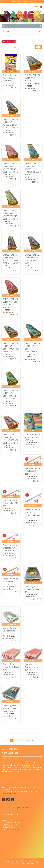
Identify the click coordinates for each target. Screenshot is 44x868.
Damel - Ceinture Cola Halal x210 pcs (32, 471)
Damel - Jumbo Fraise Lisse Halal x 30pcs (33, 667)
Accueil (5, 862)
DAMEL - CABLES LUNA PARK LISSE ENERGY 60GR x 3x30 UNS (33, 259)
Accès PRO (12, 862)
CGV (12, 864)
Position (26, 47)
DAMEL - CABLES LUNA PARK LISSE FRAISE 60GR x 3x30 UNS (11, 303)
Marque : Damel (8, 85)
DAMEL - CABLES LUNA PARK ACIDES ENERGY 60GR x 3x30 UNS (10, 123)
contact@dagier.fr (13, 829)
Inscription (27, 2)
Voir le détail (11, 71)
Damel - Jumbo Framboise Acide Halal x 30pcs (10, 708)
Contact (18, 862)
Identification (17, 2)
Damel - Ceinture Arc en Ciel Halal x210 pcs (32, 437)
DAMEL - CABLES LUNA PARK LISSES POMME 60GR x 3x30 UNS (10, 394)
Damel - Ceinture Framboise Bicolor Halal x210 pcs (33, 514)
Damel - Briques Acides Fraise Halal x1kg (10, 78)
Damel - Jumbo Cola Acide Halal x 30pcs (33, 589)
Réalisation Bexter (28, 864)
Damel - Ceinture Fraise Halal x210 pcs (10, 503)
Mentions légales (36, 862)
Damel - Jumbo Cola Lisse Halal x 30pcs (11, 631)
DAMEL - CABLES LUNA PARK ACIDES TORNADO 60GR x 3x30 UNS (11, 259)
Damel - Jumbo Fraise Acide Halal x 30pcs (11, 667)
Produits (22, 31)
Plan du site (26, 862)
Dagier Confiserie (22, 807)
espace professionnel (9, 794)
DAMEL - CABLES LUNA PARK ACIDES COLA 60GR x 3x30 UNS (32, 79)
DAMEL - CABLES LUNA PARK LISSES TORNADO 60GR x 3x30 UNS (11, 439)
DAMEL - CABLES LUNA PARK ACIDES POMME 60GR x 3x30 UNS (10, 215)
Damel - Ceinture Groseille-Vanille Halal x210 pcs (10, 548)
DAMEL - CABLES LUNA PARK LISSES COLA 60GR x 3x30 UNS (11, 347)
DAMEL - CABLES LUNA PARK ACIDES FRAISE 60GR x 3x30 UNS (10, 168)
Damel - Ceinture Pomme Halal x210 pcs (10, 581)
